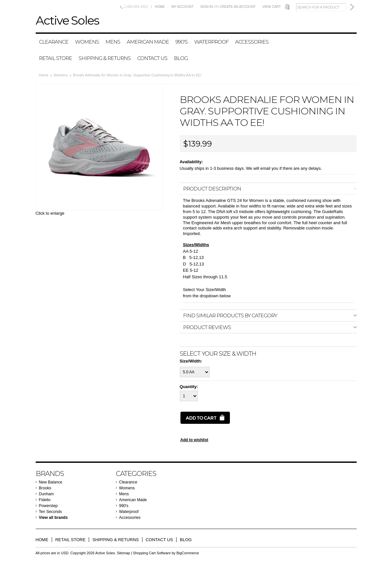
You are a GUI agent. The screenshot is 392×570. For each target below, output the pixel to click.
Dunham (47, 494)
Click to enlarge (50, 213)
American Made (148, 42)
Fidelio (45, 500)
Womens (87, 42)
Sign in (207, 7)
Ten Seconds (50, 512)
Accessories (252, 42)
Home (160, 7)
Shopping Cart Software (152, 553)
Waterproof (211, 42)
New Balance (51, 482)
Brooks (45, 488)
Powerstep (48, 506)
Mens (113, 42)
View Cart (272, 7)
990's (182, 42)
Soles (67, 20)
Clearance (54, 42)
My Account (182, 7)
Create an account (238, 7)
